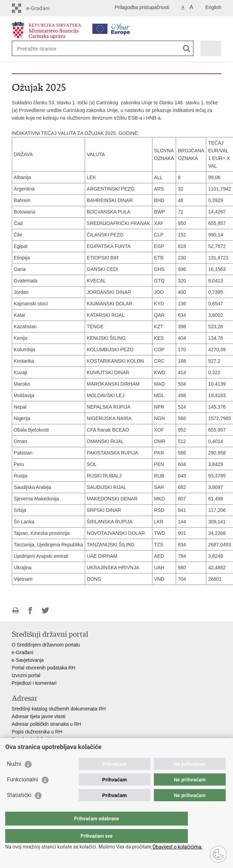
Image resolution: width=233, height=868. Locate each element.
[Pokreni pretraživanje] (187, 49)
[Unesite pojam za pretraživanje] (43, 49)
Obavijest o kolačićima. (177, 847)
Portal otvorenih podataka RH (44, 668)
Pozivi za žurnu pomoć (36, 747)
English (214, 7)
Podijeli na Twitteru (45, 610)
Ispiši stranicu (15, 610)
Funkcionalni (23, 793)
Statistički (19, 809)
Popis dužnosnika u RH (37, 732)
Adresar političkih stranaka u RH (47, 724)
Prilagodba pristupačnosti (142, 7)
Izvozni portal (26, 675)
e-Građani (23, 652)
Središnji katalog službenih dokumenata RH (59, 709)
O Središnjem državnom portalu (46, 645)
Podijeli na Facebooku (30, 610)
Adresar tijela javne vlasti (39, 716)
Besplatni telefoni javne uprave (45, 739)
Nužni (14, 778)
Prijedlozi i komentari (34, 683)
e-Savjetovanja (28, 660)
